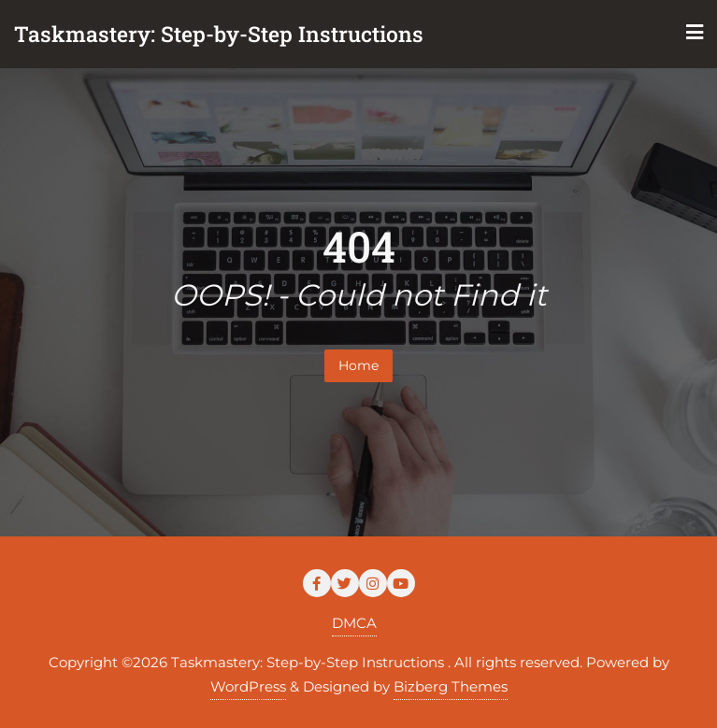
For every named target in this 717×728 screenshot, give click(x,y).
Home (358, 365)
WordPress (248, 686)
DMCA (354, 623)
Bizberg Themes (451, 686)
